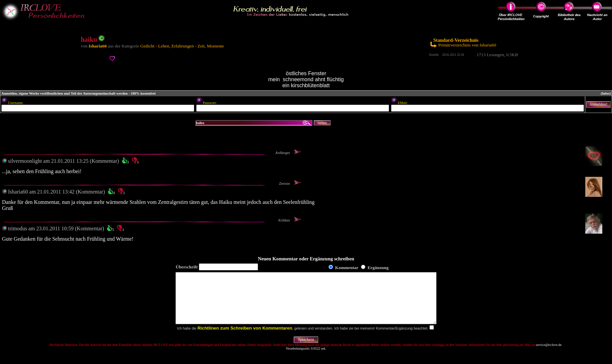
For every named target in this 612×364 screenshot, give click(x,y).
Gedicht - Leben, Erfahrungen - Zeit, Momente (182, 46)
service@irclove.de (549, 355)
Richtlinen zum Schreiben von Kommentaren (245, 338)
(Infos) (606, 93)
